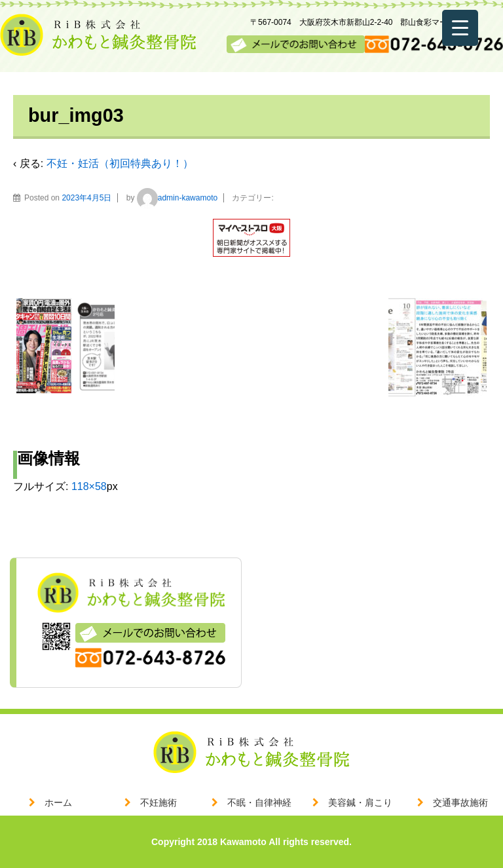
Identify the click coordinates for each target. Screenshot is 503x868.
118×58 (89, 486)
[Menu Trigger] (460, 28)
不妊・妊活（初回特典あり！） (120, 163)
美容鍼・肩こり (360, 802)
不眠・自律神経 (259, 802)
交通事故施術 (460, 802)
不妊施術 (158, 802)
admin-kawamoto (177, 198)
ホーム (58, 802)
